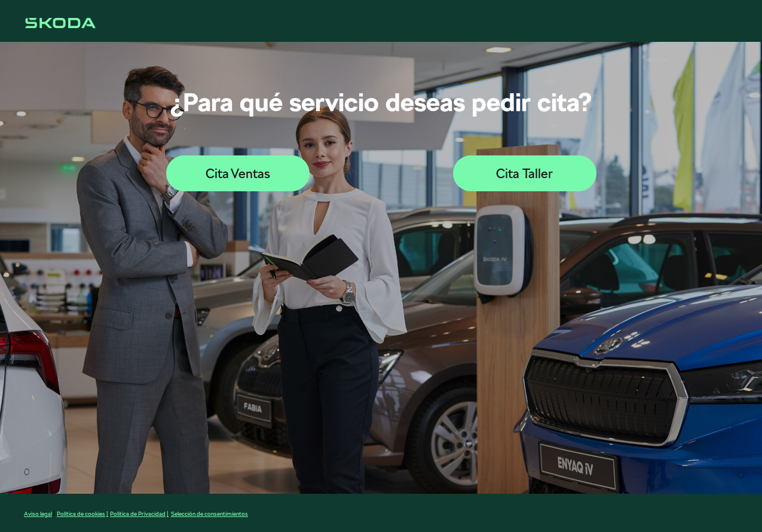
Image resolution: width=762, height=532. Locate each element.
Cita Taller (524, 173)
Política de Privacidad (138, 513)
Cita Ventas (238, 173)
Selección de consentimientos (209, 513)
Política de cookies (81, 513)
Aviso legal (38, 513)
